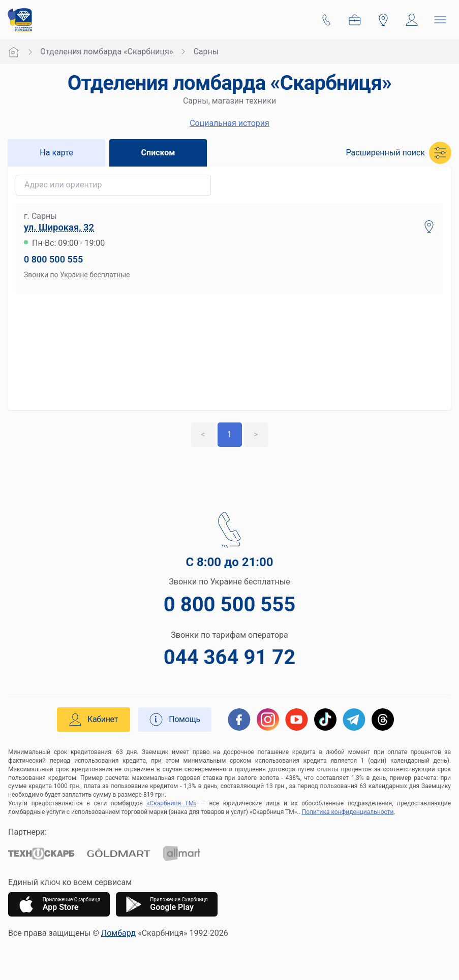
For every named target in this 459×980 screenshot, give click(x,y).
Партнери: (27, 832)
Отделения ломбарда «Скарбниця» (106, 52)
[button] (399, 153)
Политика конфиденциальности (348, 812)
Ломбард (118, 933)
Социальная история (229, 123)
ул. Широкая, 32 (59, 227)
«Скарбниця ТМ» (172, 803)
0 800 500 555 (53, 259)
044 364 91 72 (229, 657)
